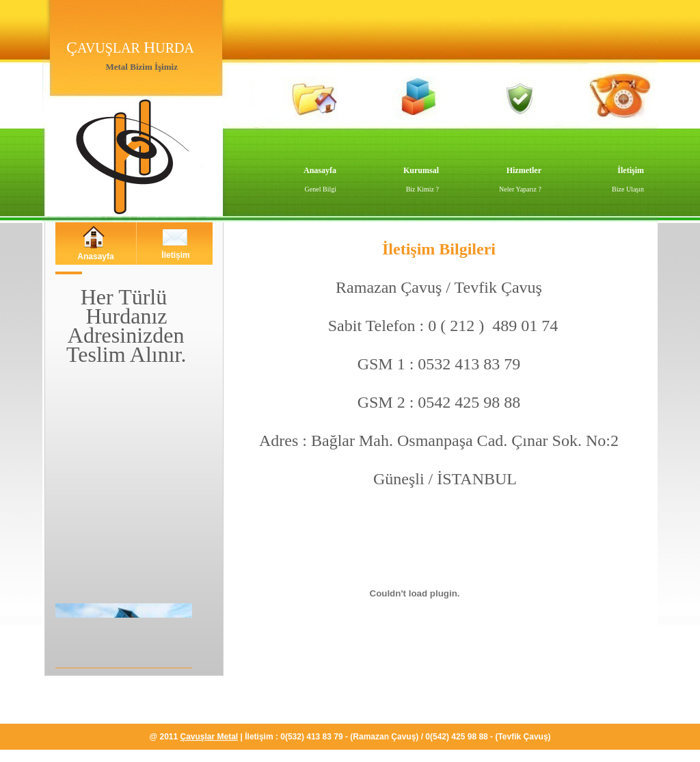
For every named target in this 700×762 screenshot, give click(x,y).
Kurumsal (421, 170)
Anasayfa (320, 170)
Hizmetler (524, 170)
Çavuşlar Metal (210, 737)
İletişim (631, 170)
